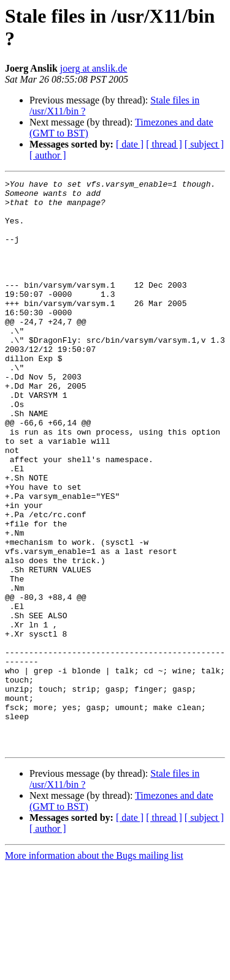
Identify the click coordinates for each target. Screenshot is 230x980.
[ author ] (48, 155)
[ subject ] (204, 144)
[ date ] (130, 144)
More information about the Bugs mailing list (94, 969)
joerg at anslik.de (94, 68)
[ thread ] (164, 144)
